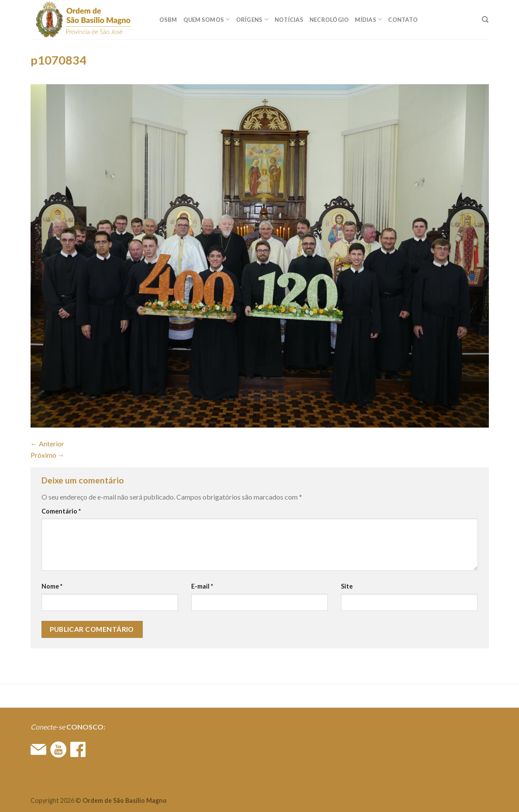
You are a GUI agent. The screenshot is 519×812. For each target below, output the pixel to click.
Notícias (289, 20)
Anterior (47, 444)
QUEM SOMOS (207, 19)
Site (347, 586)
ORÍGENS (252, 19)
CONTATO (403, 20)
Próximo (48, 455)
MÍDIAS (368, 19)
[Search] (485, 20)
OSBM (168, 20)
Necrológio (329, 20)
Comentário (61, 511)
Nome (52, 586)
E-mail (202, 586)
